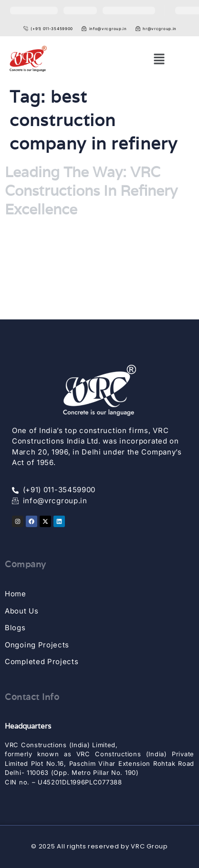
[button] (159, 59)
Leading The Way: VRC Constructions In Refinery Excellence (91, 191)
